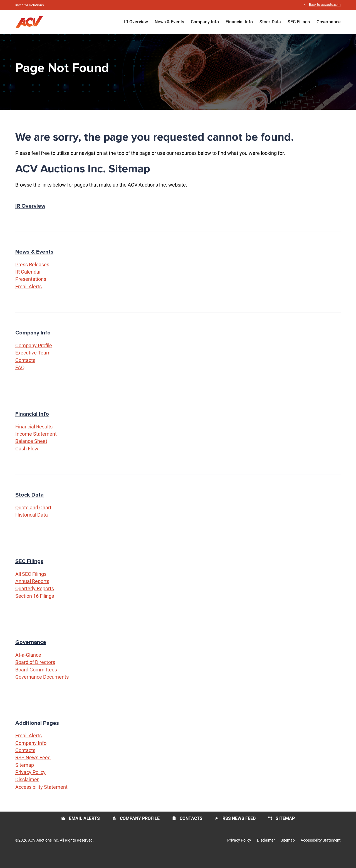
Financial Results (34, 436)
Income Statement (36, 444)
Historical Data (32, 525)
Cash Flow (27, 459)
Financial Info (239, 22)
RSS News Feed (33, 770)
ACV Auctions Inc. (44, 854)
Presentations (31, 288)
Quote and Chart (33, 518)
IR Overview (136, 22)
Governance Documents (42, 689)
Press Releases (32, 273)
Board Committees (36, 681)
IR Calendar (28, 280)
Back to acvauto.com (325, 5)
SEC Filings (299, 22)
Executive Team (33, 362)
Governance (329, 22)
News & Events (169, 22)
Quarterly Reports (35, 600)
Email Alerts (29, 295)
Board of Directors (35, 674)
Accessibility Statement (41, 800)
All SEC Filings (31, 585)
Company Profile (34, 354)
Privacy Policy (30, 785)
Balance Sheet (31, 451)
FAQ (20, 377)
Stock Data (270, 22)
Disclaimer (27, 793)
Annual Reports (32, 592)
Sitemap (25, 778)
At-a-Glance (28, 666)
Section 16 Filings (35, 607)
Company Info (205, 22)
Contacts (25, 369)
